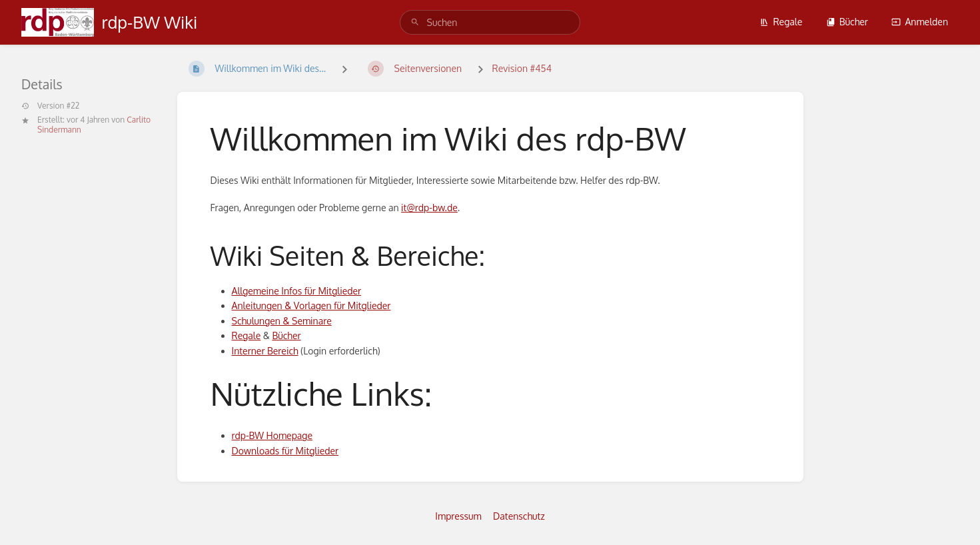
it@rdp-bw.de (429, 208)
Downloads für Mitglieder (285, 451)
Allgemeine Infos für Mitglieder (297, 291)
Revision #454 (522, 68)
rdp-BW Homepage (272, 435)
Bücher (847, 22)
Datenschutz (519, 516)
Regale (781, 22)
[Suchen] (415, 22)
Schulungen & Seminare (282, 321)
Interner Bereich (265, 351)
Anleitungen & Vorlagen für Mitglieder (311, 305)
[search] (490, 22)
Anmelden (920, 22)
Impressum (458, 516)
